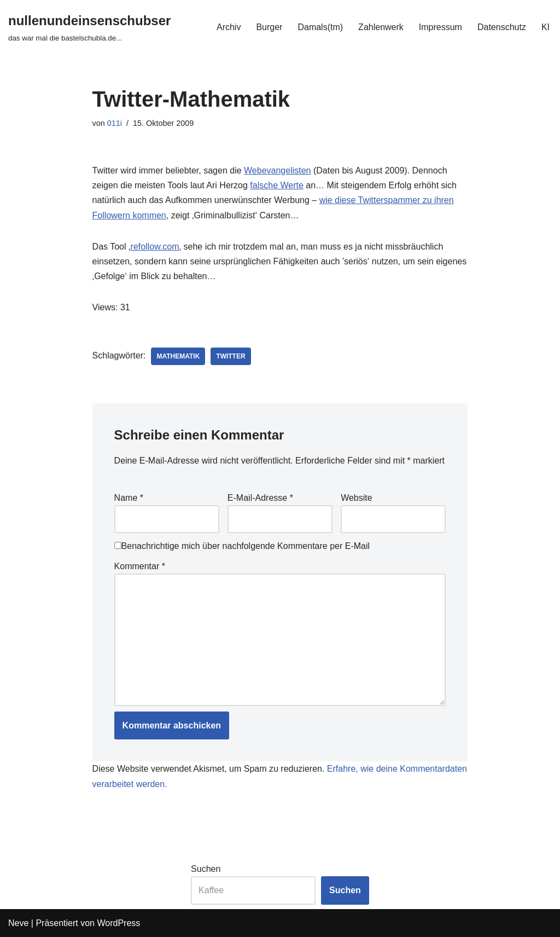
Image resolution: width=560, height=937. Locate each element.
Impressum (441, 27)
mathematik (178, 356)
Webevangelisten (277, 170)
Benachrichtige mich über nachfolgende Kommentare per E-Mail (242, 546)
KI (546, 27)
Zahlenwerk (381, 27)
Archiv (229, 27)
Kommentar (140, 566)
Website (357, 498)
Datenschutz (502, 27)
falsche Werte (277, 185)
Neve (18, 923)
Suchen (206, 869)
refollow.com (155, 247)
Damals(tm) (320, 27)
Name (129, 498)
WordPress (118, 923)
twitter (231, 356)
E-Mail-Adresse (260, 498)
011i (115, 123)
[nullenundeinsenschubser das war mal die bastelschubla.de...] (89, 27)
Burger (269, 27)
